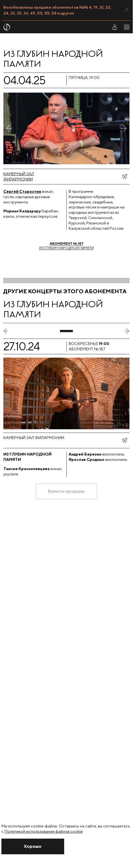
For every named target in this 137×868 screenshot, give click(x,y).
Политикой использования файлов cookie (44, 831)
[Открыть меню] (127, 27)
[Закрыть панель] (127, 10)
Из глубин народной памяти (67, 246)
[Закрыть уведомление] (33, 846)
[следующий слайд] (127, 331)
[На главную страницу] (52, 27)
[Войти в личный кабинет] (115, 27)
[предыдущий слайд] (6, 331)
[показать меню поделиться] (124, 177)
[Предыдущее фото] (9, 128)
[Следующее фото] (124, 128)
